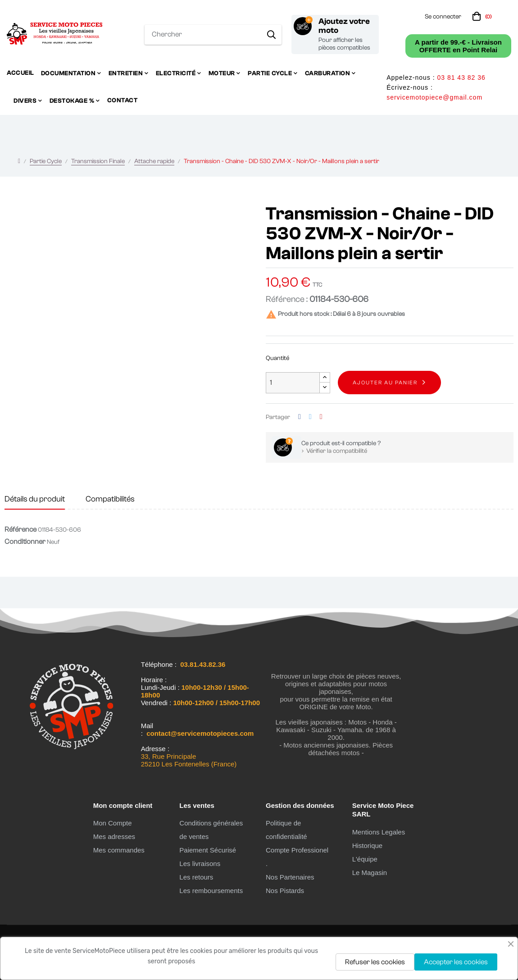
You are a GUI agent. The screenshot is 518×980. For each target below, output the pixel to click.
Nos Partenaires (290, 877)
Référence (20, 529)
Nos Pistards (285, 891)
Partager (300, 417)
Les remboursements (211, 891)
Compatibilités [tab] (110, 499)
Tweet (310, 417)
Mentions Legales (379, 832)
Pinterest (321, 417)
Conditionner (25, 542)
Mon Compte (113, 823)
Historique (368, 846)
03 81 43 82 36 (461, 77)
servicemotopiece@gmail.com (434, 97)
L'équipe (365, 859)
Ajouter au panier (385, 383)
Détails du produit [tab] (35, 499)
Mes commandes (119, 850)
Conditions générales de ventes (211, 830)
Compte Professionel (297, 850)
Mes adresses (114, 836)
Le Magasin (370, 873)
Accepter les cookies (456, 962)
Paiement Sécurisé (208, 850)
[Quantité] (293, 383)
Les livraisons (200, 864)
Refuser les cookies (375, 962)
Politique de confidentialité (286, 830)
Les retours (196, 877)
